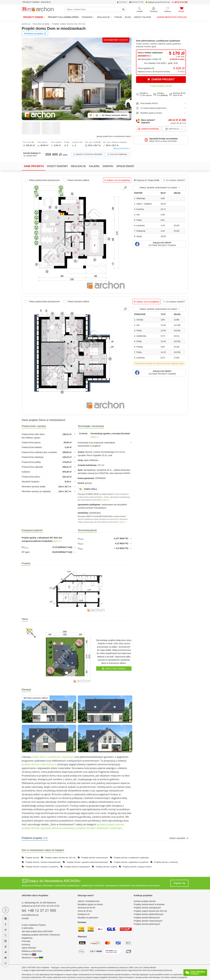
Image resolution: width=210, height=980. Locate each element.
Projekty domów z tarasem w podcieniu (42, 867)
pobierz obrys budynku (114, 669)
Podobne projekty (35, 33)
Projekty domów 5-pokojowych (77, 867)
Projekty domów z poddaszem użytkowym (131, 858)
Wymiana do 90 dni (87, 908)
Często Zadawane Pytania (34, 925)
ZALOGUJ (122, 2)
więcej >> (95, 437)
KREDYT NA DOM (142, 17)
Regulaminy (27, 938)
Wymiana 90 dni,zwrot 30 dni (178, 94)
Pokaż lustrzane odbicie (36, 698)
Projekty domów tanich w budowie (149, 904)
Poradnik (88, 17)
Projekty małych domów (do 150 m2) (60, 858)
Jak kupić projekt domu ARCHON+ (37, 931)
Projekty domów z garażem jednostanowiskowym (87, 862)
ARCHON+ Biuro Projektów (35, 895)
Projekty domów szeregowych (147, 908)
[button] (160, 244)
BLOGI (128, 17)
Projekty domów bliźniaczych (147, 918)
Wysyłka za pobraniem (88, 918)
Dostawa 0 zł (84, 914)
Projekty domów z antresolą (166, 862)
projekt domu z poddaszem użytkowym (52, 757)
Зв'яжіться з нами (32, 958)
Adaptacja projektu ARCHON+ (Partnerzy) (41, 935)
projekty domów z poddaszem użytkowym (99, 828)
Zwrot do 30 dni (85, 911)
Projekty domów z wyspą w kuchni (137, 867)
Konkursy (26, 945)
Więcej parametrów (122, 148)
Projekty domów (34, 17)
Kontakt (25, 918)
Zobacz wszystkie (179, 838)
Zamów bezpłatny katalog (172, 17)
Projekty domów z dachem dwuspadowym (43, 862)
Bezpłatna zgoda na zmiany (90, 904)
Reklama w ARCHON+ (32, 951)
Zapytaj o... (174, 129)
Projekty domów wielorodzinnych (149, 914)
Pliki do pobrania (117, 154)
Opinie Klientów (29, 948)
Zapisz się (179, 883)
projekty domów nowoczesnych (39, 764)
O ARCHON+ (28, 928)
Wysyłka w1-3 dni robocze (144, 94)
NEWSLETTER (136, 2)
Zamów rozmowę (148, 129)
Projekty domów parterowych (147, 924)
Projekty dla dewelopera (63, 17)
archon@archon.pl (30, 915)
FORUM (118, 17)
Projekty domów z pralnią (106, 867)
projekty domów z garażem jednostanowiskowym (49, 828)
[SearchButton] (123, 9)
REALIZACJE (104, 17)
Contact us (29, 954)
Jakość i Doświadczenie (89, 901)
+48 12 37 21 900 (177, 120)
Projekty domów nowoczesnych (95, 858)
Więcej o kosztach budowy (88, 154)
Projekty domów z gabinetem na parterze (131, 862)
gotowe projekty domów (110, 824)
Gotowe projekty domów (145, 901)
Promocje (26, 941)
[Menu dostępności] (6, 910)
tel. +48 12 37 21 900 (39, 910)
